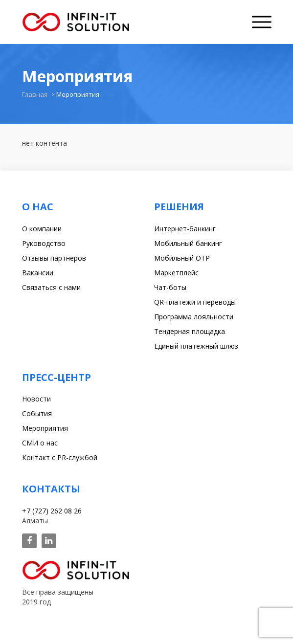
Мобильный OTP (182, 258)
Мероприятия (45, 428)
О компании (42, 229)
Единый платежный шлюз (196, 346)
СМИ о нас (40, 443)
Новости (36, 399)
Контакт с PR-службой (60, 457)
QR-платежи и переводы (195, 302)
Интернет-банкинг (185, 229)
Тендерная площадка (190, 331)
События (37, 413)
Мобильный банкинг (188, 243)
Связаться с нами (51, 287)
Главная (35, 94)
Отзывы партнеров (54, 258)
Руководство (44, 243)
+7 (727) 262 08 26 (52, 511)
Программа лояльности (194, 317)
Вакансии (38, 273)
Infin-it (76, 22)
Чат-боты (170, 287)
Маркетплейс (176, 273)
